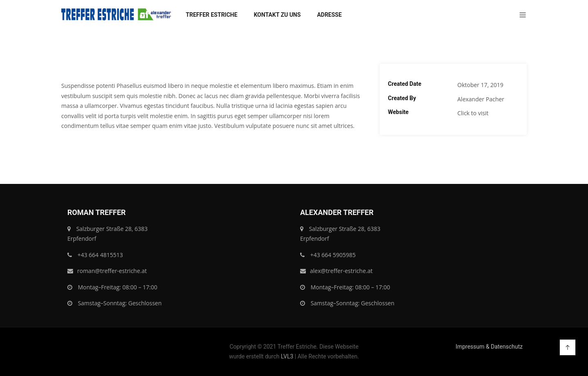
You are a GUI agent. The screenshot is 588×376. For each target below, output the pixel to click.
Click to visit (473, 113)
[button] (520, 16)
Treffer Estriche (212, 15)
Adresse (329, 15)
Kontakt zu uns (277, 15)
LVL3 (287, 356)
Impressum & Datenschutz (489, 347)
